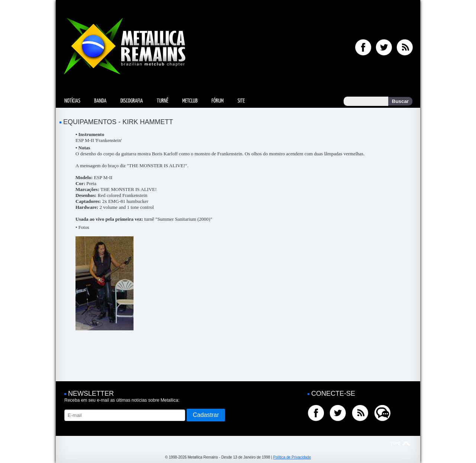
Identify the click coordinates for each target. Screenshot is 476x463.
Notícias (72, 101)
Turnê (163, 101)
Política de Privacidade (292, 457)
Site (241, 101)
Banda (100, 101)
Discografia (132, 101)
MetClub (190, 101)
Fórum (218, 101)
